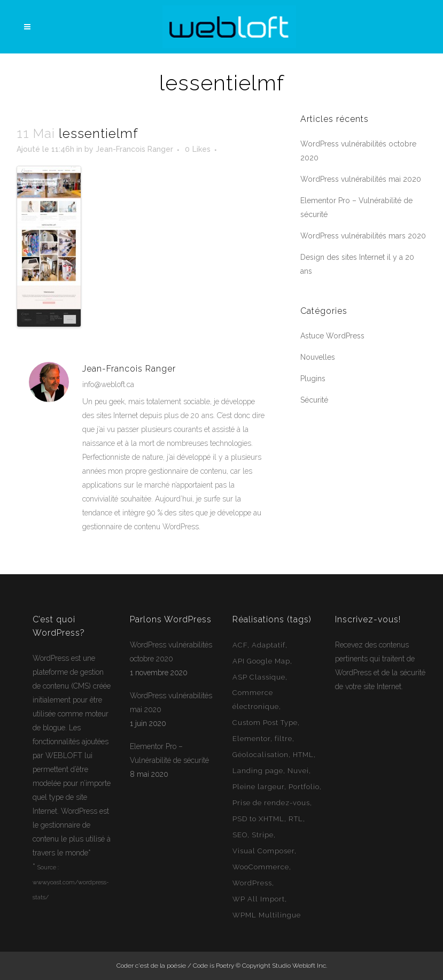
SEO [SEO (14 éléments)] (240, 835)
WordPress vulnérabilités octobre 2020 (171, 652)
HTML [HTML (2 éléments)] (303, 755)
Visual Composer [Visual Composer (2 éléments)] (263, 851)
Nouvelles (318, 357)
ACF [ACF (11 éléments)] (240, 645)
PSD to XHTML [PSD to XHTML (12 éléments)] (258, 819)
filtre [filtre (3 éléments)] (283, 739)
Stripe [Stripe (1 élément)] (263, 835)
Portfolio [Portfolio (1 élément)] (304, 787)
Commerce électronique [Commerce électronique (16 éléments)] (256, 700)
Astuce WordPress (332, 336)
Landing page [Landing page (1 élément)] (258, 771)
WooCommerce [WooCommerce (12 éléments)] (261, 867)
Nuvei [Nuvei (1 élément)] (298, 771)
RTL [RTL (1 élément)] (296, 819)
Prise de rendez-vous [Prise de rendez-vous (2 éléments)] (271, 803)
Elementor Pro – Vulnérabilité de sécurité (169, 753)
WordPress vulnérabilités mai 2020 (361, 179)
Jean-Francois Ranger (134, 149)
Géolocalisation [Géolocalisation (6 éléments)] (261, 755)
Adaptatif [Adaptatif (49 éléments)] (269, 645)
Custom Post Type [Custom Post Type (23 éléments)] (265, 723)
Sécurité (314, 400)
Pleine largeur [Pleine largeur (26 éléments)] (258, 787)
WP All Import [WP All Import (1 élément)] (259, 899)
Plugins (313, 379)
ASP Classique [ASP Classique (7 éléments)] (259, 677)
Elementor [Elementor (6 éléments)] (251, 739)
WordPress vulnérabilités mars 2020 (363, 236)
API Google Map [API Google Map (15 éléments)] (261, 661)
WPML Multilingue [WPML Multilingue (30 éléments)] (267, 915)
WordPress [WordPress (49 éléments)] (252, 883)
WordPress (51, 658)
